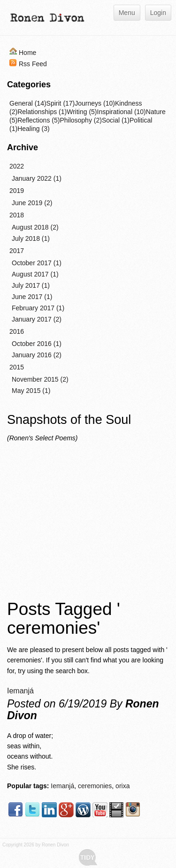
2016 (17, 331)
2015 (17, 367)
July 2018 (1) (31, 238)
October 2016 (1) (37, 344)
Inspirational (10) (122, 112)
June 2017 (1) (32, 297)
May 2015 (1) (31, 391)
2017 (17, 251)
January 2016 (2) (37, 355)
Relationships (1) (42, 112)
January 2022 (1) (37, 178)
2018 (17, 215)
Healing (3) (33, 129)
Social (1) (116, 120)
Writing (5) (82, 112)
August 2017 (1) (35, 274)
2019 (17, 191)
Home (27, 53)
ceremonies (95, 786)
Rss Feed (33, 64)
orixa (122, 786)
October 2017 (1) (37, 263)
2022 (17, 166)
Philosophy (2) (81, 120)
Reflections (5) (38, 120)
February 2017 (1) (38, 308)
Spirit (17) (61, 103)
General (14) (28, 103)
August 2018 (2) (35, 227)
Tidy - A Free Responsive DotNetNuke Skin (88, 857)
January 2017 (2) (37, 319)
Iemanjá (20, 691)
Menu (127, 13)
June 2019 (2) (32, 203)
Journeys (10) (95, 103)
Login (158, 13)
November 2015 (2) (40, 379)
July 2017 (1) (31, 285)
